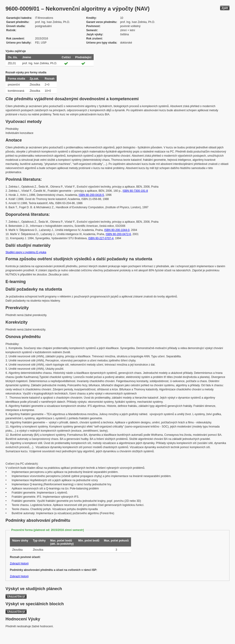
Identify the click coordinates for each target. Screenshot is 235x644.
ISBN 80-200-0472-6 (118, 234)
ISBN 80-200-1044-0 (117, 230)
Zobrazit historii (19, 563)
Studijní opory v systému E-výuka (26, 252)
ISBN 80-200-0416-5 (91, 195)
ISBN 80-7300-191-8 (135, 191)
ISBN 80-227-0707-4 (101, 238)
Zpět (225, 8)
